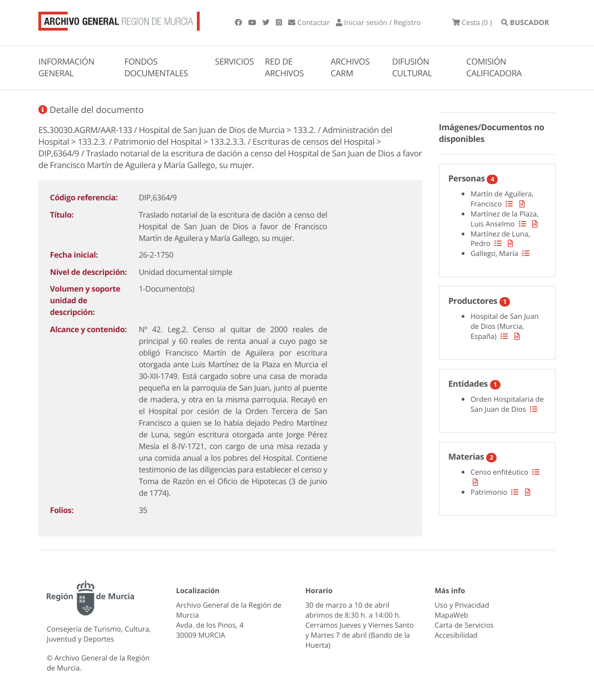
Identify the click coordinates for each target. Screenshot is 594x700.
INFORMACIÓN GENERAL (66, 68)
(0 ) (472, 22)
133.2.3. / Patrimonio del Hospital (140, 142)
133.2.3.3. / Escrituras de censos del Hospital (292, 142)
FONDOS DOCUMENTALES (156, 68)
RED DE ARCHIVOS (284, 68)
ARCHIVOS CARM (350, 68)
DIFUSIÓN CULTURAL (412, 68)
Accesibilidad (456, 635)
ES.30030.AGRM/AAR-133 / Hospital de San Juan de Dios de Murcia (162, 130)
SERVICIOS (235, 62)
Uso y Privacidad (462, 605)
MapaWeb (452, 615)
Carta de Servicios (464, 625)
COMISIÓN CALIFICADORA (494, 68)
